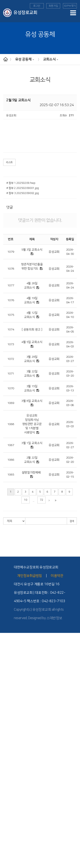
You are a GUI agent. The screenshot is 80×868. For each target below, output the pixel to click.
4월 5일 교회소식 (32, 342)
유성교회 (54, 252)
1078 (11, 269)
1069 (11, 403)
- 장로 (3, 658)
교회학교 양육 (8, 756)
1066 (11, 460)
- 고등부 (4, 752)
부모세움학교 (7, 835)
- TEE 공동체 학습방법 (12, 803)
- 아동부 (4, 744)
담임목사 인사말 (9, 642)
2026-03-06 (70, 403)
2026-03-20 (70, 374)
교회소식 (51, 59)
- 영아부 (4, 736)
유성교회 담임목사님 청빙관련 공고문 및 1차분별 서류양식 (32, 424)
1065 (11, 475)
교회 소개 (5, 646)
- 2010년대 (7, 666)
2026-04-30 (70, 252)
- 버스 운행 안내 (9, 689)
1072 (11, 359)
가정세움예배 (7, 713)
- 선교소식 (6, 783)
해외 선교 (5, 779)
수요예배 (5, 709)
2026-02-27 (70, 445)
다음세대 (5, 724)
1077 (11, 286)
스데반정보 (54, 618)
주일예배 (5, 705)
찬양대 (4, 854)
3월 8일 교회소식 (32, 401)
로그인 (37, 6)
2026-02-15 (70, 475)
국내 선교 (5, 787)
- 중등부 (4, 748)
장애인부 (5, 827)
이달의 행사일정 (9, 862)
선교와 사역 (7, 776)
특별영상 (5, 721)
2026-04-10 (70, 315)
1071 (11, 374)
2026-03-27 (70, 359)
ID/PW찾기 (70, 6)
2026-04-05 (70, 330)
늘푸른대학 (6, 831)
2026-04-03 (70, 344)
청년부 (4, 760)
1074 (11, 330)
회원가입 (53, 6)
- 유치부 (4, 740)
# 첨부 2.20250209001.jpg (23, 188)
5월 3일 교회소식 (32, 250)
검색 (72, 521)
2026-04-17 (70, 300)
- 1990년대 (7, 673)
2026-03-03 (70, 424)
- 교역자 (4, 654)
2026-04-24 (70, 269)
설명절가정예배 (31, 473)
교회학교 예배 (8, 728)
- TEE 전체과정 (8, 811)
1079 (11, 252)
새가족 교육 (7, 819)
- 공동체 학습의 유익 (11, 807)
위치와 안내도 (8, 681)
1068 (11, 424)
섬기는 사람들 (8, 650)
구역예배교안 (7, 717)
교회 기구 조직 (8, 677)
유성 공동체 (25, 59)
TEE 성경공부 (8, 791)
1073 (11, 344)
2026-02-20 (70, 460)
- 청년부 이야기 (9, 772)
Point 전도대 (7, 815)
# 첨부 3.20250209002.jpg (23, 193)
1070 (11, 388)
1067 (11, 445)
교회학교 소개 (8, 732)
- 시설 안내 (6, 693)
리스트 (9, 162)
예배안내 (5, 701)
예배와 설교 (7, 697)
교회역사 (5, 661)
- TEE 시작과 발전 (10, 795)
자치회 (4, 850)
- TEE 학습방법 (8, 799)
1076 (11, 300)
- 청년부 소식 (7, 768)
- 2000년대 (7, 670)
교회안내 (5, 638)
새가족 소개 (7, 866)
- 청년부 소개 (7, 764)
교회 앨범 (5, 846)
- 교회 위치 (6, 685)
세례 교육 (5, 823)
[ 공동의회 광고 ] (32, 330)
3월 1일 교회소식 (32, 443)
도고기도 (5, 839)
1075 (11, 315)
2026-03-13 (70, 388)
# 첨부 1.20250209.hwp (21, 183)
